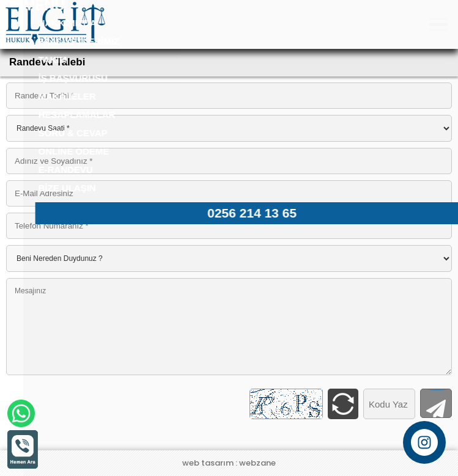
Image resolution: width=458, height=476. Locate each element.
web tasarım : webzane (229, 463)
